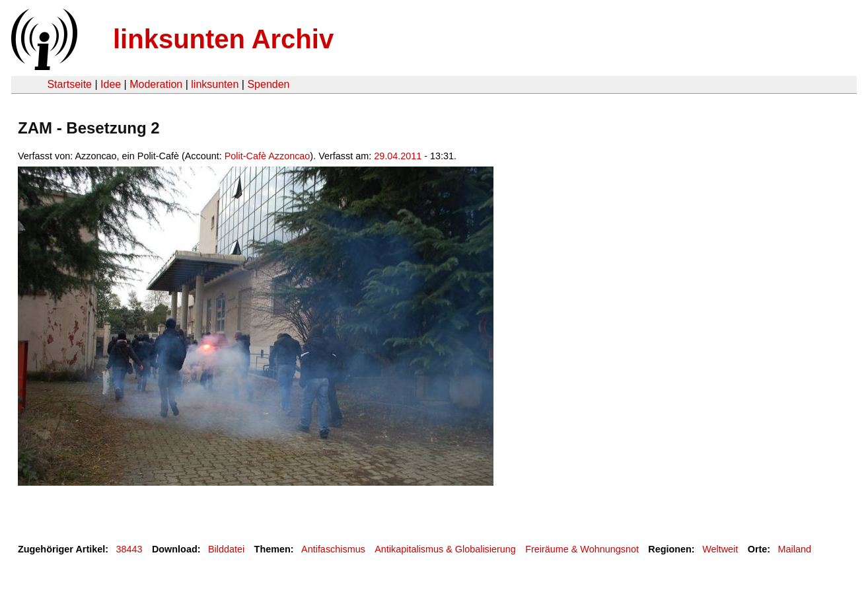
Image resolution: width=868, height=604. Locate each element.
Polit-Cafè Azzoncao (268, 156)
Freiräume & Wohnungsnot (582, 549)
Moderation (156, 84)
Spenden (268, 84)
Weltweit (720, 549)
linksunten (215, 84)
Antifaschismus (333, 549)
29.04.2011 (398, 156)
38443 (129, 549)
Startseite (69, 84)
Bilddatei (226, 549)
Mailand (795, 549)
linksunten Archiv (223, 39)
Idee (111, 84)
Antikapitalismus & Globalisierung (445, 549)
